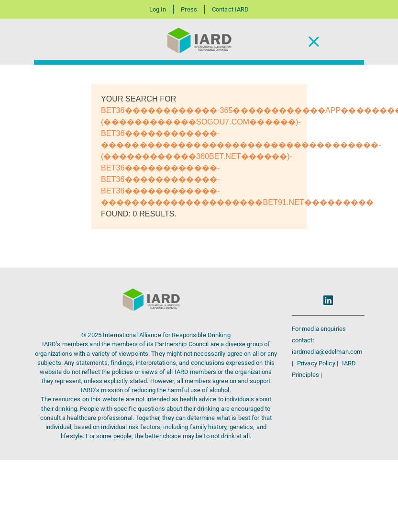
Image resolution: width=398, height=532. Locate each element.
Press (189, 9)
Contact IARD (230, 9)
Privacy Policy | (318, 363)
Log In (158, 9)
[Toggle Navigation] (314, 42)
